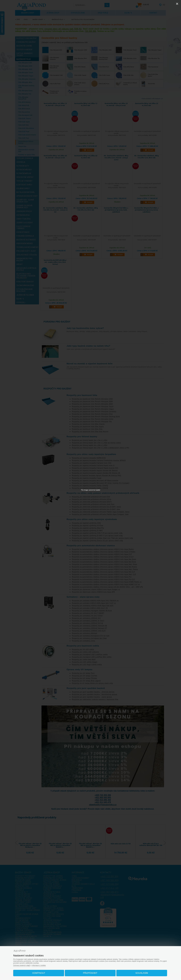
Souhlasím (138, 972)
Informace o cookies (45, 964)
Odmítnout (42, 972)
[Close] (177, 4)
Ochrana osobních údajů (27, 964)
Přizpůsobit (90, 972)
